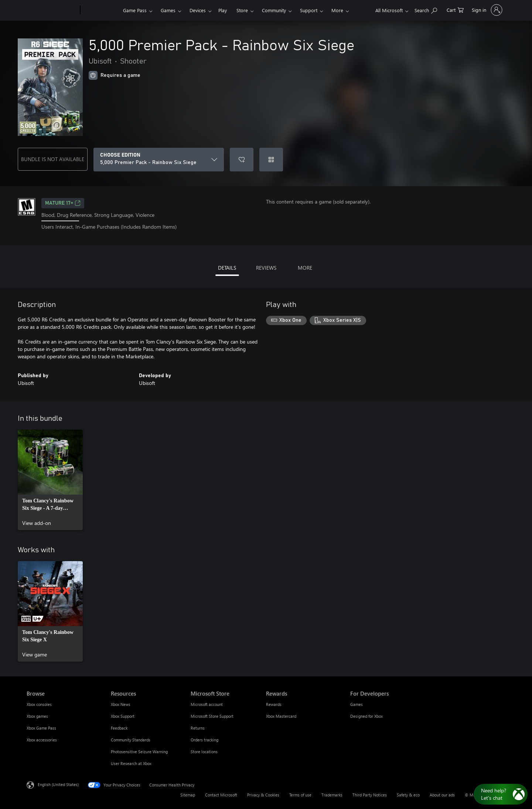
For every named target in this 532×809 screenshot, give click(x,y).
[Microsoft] (52, 10)
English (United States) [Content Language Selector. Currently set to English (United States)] (58, 784)
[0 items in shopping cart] (455, 9)
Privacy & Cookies (263, 795)
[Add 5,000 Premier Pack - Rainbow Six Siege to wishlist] (242, 160)
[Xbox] (101, 10)
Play (223, 10)
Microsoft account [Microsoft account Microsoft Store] (207, 704)
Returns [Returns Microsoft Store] (198, 728)
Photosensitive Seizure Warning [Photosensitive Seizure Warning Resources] (139, 752)
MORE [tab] (305, 268)
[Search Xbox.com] (426, 9)
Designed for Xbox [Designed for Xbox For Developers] (366, 716)
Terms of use (300, 795)
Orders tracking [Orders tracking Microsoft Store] (204, 740)
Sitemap (188, 795)
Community (274, 10)
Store (242, 10)
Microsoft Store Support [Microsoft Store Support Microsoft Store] (212, 716)
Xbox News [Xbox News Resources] (121, 704)
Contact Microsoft (221, 795)
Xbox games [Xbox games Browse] (37, 716)
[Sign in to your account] (486, 10)
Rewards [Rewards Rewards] (274, 704)
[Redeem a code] (271, 160)
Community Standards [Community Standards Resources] (131, 740)
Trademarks (332, 795)
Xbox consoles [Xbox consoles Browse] (39, 704)
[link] (50, 480)
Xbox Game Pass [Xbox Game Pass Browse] (41, 728)
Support (309, 10)
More (337, 10)
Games (168, 10)
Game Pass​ (135, 10)
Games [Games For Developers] (357, 704)
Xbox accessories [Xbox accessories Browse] (42, 740)
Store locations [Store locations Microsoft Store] (204, 752)
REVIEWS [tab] (266, 268)
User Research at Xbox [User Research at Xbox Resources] (131, 763)
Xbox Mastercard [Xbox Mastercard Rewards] (281, 716)
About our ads (442, 795)
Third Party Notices (370, 795)
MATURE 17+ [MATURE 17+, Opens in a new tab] (63, 203)
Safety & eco (408, 795)
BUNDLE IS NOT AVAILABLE (53, 159)
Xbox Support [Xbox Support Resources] (123, 716)
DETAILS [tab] (227, 268)
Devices (198, 10)
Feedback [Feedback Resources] (119, 728)
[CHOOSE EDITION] (159, 160)
